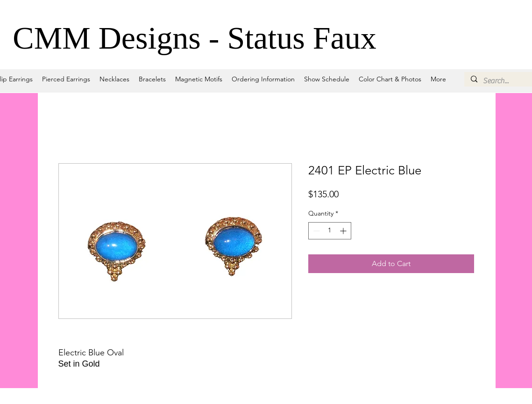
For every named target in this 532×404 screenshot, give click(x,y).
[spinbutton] (330, 231)
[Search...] (507, 81)
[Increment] (344, 231)
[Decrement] (316, 231)
